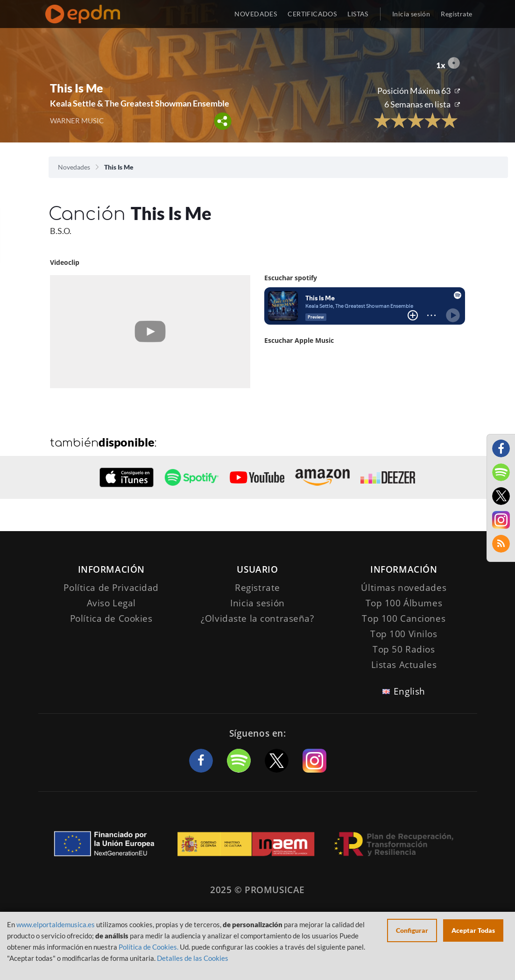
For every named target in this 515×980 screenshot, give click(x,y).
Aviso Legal (111, 603)
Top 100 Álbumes (404, 603)
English (409, 691)
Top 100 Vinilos (404, 634)
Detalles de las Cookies (193, 958)
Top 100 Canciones (404, 618)
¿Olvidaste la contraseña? (257, 618)
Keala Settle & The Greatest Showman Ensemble (140, 103)
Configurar (412, 930)
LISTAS (358, 14)
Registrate (257, 588)
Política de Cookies (111, 618)
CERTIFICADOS (312, 14)
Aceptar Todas (473, 930)
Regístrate (456, 14)
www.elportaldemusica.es (56, 924)
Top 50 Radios (404, 649)
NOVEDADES (256, 14)
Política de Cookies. (148, 947)
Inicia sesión (411, 14)
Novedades (74, 167)
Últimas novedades (404, 588)
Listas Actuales (404, 665)
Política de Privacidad (111, 588)
